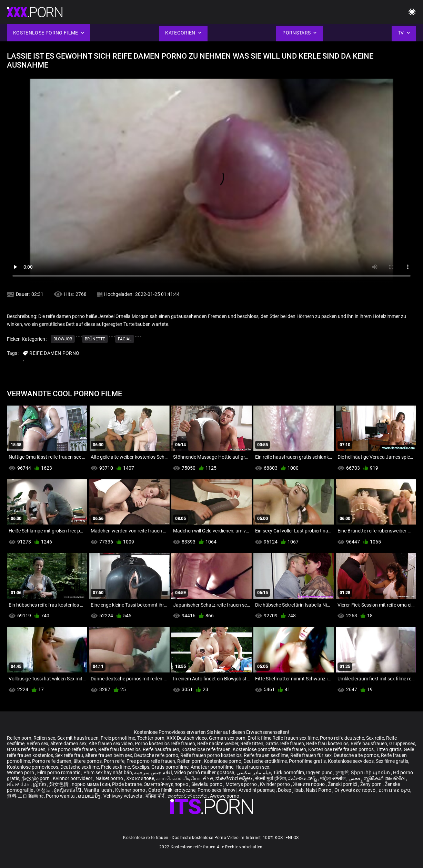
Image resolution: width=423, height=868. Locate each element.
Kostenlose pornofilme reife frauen (269, 749)
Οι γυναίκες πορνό (355, 790)
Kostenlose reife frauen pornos (341, 749)
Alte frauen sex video (111, 744)
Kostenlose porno (223, 761)
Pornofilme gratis (307, 761)
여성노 (44, 790)
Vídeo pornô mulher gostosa (204, 772)
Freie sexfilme (115, 767)
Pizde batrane (127, 784)
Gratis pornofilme (170, 767)
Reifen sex (44, 738)
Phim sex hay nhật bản (108, 772)
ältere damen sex (68, 744)
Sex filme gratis (392, 761)
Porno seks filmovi (217, 790)
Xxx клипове (140, 778)
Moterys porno (242, 784)
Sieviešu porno (207, 784)
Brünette (95, 339)
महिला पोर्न (155, 796)
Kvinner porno (131, 790)
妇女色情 (59, 784)
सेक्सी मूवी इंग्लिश (271, 778)
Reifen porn (19, 738)
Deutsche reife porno (156, 755)
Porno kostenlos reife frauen (165, 744)
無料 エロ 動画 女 (25, 796)
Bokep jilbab (291, 790)
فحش (355, 778)
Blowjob (63, 339)
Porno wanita (61, 796)
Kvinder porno (275, 784)
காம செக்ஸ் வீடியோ (178, 778)
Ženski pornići (343, 784)
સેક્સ (208, 778)
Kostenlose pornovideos (33, 767)
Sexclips (141, 767)
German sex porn (227, 738)
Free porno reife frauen (72, 749)
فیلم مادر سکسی (254, 772)
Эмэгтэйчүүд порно (167, 784)
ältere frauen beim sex (109, 755)
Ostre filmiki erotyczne (172, 790)
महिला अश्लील (333, 778)
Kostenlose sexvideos (351, 761)
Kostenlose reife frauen (206, 749)
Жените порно (309, 784)
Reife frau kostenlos (327, 744)
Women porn (21, 772)
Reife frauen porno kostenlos (211, 755)
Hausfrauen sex (252, 767)
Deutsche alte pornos (356, 755)
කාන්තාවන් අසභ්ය (188, 796)
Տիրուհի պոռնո (371, 772)
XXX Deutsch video (187, 738)
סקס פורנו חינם (394, 790)
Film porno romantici (59, 772)
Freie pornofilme (118, 738)
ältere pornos (88, 761)
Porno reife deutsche (342, 738)
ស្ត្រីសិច (40, 784)
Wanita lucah (99, 790)
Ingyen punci (320, 772)
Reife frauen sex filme (295, 738)
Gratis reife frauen (285, 744)
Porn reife (114, 761)
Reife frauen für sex (311, 755)
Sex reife (375, 738)
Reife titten (252, 744)
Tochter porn (151, 738)
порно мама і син (91, 784)
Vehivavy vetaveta (123, 796)
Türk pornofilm (289, 772)
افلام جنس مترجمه (153, 772)
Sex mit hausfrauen (78, 738)
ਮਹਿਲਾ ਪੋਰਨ (19, 784)
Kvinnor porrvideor (73, 778)
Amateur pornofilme (212, 767)
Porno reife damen (52, 761)
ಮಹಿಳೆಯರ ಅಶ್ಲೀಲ (234, 778)
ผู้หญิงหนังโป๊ (68, 790)
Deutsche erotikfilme (265, 761)
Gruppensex (402, 744)
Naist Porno (319, 790)
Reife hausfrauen (369, 744)
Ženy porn (371, 784)
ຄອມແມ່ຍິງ (90, 796)
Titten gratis (389, 749)
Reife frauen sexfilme (266, 755)
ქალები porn (36, 778)
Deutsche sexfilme (80, 767)
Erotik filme (259, 738)
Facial (125, 339)
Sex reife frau (69, 755)
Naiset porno (110, 778)
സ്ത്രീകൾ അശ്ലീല (385, 778)
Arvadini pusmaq (257, 790)
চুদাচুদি (342, 772)
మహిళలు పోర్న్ (303, 778)
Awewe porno (225, 796)
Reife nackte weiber (218, 744)
